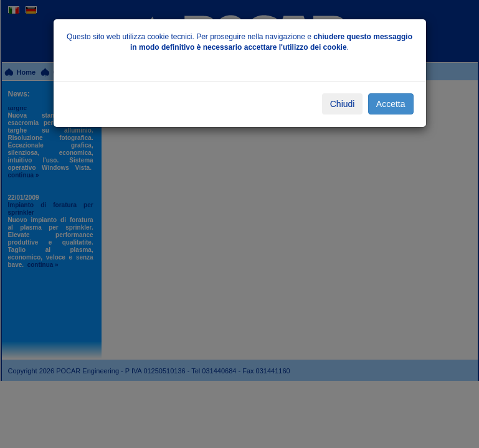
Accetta (391, 104)
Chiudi (343, 104)
